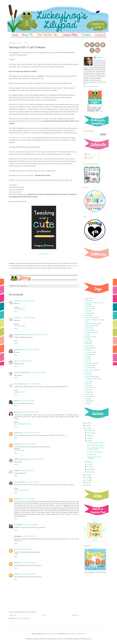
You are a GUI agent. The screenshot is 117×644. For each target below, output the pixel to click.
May (88, 463)
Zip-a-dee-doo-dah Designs (77, 634)
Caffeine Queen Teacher (21, 459)
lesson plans (89, 356)
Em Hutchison (18, 525)
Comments (89, 159)
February (90, 471)
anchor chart (89, 310)
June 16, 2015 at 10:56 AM (28, 563)
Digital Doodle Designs (51, 634)
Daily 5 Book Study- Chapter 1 (95, 447)
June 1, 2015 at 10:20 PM (31, 412)
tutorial (87, 400)
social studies (89, 389)
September (90, 434)
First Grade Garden (20, 309)
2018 (87, 424)
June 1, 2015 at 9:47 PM (25, 361)
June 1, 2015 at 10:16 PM (27, 401)
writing (87, 404)
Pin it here (44, 254)
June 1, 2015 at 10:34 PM (31, 433)
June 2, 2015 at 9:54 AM (32, 482)
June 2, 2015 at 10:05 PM (25, 549)
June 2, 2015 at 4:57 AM (36, 459)
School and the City (20, 384)
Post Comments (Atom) (24, 618)
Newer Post (13, 615)
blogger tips (89, 314)
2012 (87, 481)
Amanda (17, 301)
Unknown (17, 444)
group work (88, 347)
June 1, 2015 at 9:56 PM (34, 384)
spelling (87, 391)
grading (87, 345)
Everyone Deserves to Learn (23, 335)
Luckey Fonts (89, 308)
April (88, 466)
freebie (87, 343)
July (88, 439)
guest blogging (89, 349)
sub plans (88, 393)
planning (88, 373)
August (89, 437)
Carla (16, 361)
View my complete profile (91, 87)
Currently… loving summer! (95, 453)
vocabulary (88, 402)
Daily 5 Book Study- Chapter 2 (95, 444)
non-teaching (89, 367)
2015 (87, 430)
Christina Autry (19, 433)
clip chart (88, 329)
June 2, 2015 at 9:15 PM (29, 536)
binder (87, 312)
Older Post (75, 615)
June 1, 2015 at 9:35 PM (32, 350)
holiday (87, 351)
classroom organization (92, 325)
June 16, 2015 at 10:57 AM (28, 574)
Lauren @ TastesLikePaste (22, 373)
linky (86, 360)
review (87, 384)
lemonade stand (90, 354)
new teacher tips (90, 365)
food (86, 340)
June (89, 442)
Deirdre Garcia (19, 412)
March (89, 468)
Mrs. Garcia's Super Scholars (22, 424)
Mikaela (16, 401)
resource (88, 382)
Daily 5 (87, 302)
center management (91, 319)
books (87, 317)
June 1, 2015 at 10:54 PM (28, 444)
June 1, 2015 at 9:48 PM (38, 373)
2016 (87, 427)
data (86, 336)
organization (89, 369)
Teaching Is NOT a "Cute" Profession (94, 459)
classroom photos (90, 327)
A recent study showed (18, 138)
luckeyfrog (99, 58)
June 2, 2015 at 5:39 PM (30, 525)
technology (88, 398)
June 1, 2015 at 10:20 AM (27, 301)
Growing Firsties (19, 350)
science (87, 387)
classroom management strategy (95, 321)
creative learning (90, 334)
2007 (87, 487)
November (90, 432)
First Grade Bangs (19, 450)
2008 (87, 484)
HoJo (16, 549)
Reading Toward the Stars (22, 490)
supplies (88, 395)
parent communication (92, 371)
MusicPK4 (17, 499)
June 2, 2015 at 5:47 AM (27, 471)
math (87, 362)
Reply (16, 312)
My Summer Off (91, 456)
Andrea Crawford (19, 482)
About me (88, 300)
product (87, 376)
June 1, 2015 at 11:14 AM (39, 335)
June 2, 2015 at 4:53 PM (28, 499)
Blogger (89, 639)
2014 (87, 476)
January (90, 473)
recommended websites (92, 380)
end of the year (90, 338)
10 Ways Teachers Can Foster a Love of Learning (96, 450)
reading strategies (90, 378)
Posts (87, 156)
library (87, 358)
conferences (89, 331)
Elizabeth (17, 471)
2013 (87, 479)
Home (44, 615)
